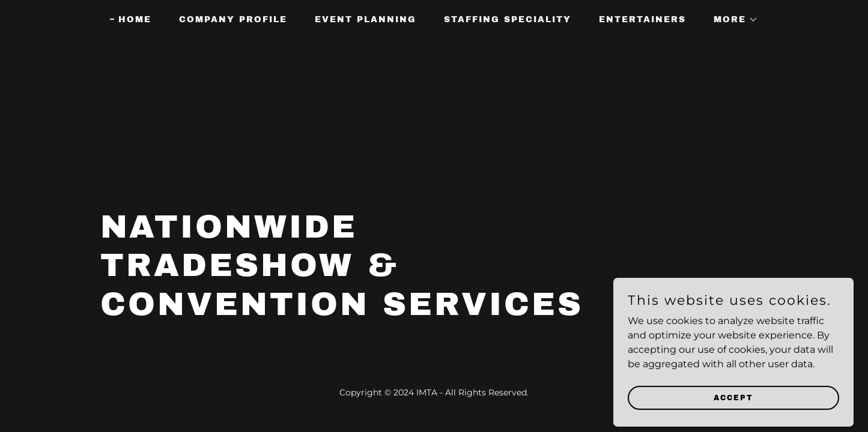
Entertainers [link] (642, 19)
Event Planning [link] (366, 19)
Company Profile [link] (233, 19)
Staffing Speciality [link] (508, 19)
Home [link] (135, 19)
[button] (732, 20)
